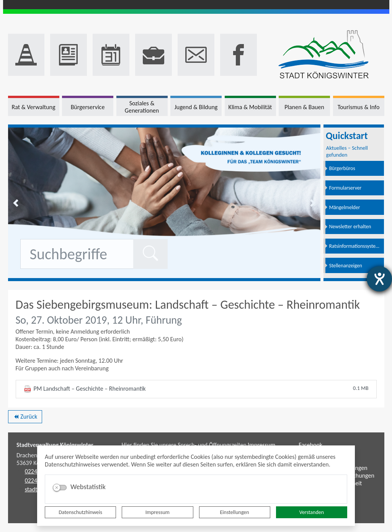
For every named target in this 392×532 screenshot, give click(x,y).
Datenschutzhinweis (80, 512)
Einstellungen (235, 512)
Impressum (158, 512)
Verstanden (312, 512)
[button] (16, 203)
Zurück (25, 418)
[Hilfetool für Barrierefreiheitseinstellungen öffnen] (379, 279)
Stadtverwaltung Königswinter (55, 445)
